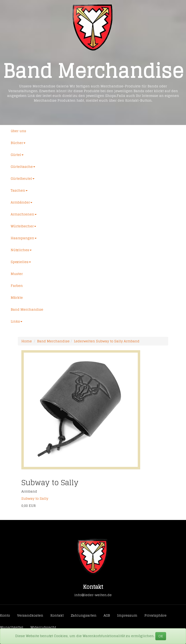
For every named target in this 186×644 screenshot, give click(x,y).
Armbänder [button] (21, 202)
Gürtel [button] (17, 155)
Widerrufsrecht (43, 627)
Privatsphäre (155, 615)
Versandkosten (30, 615)
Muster (17, 274)
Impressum (127, 615)
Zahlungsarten (84, 615)
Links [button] (17, 321)
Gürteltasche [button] (23, 167)
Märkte (17, 297)
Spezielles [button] (21, 262)
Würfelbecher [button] (23, 226)
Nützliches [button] (21, 250)
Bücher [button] (18, 143)
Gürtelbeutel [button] (23, 178)
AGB (107, 615)
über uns (18, 131)
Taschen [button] (19, 190)
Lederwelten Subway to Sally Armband (107, 341)
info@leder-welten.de (93, 595)
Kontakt (57, 615)
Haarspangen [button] (24, 238)
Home (27, 341)
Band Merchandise (27, 309)
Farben (17, 286)
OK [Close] (161, 636)
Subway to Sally (35, 498)
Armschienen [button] (24, 214)
